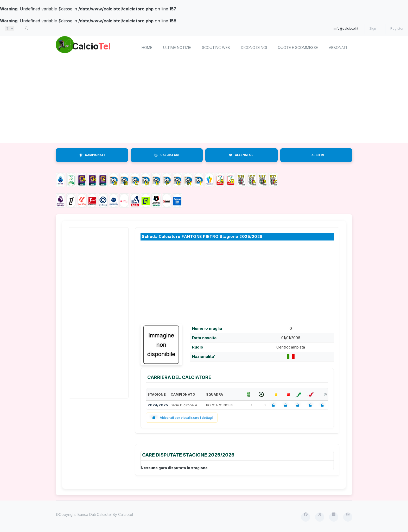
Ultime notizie (177, 47)
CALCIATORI (167, 155)
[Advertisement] (204, 102)
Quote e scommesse (298, 47)
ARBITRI (318, 155)
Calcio (100, 47)
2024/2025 (158, 405)
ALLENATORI (241, 155)
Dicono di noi (254, 47)
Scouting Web (216, 47)
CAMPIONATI (92, 155)
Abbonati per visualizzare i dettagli (182, 418)
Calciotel (126, 514)
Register (397, 28)
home (147, 47)
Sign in (374, 28)
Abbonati (338, 47)
